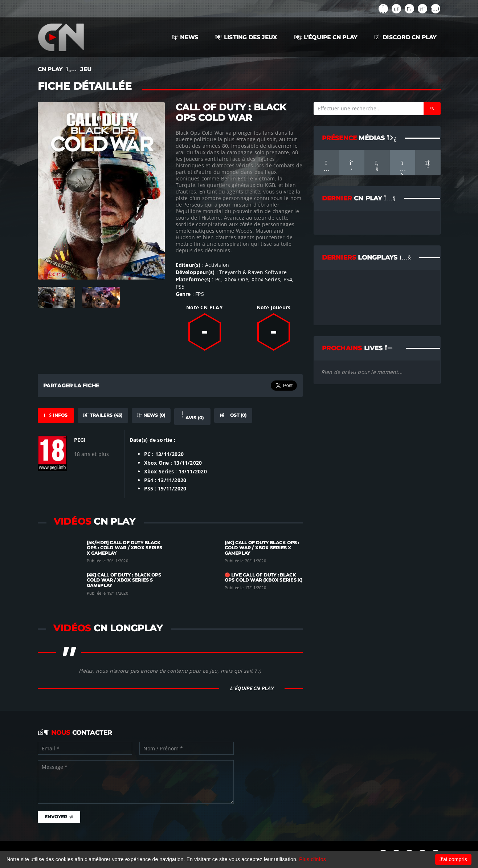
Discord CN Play (405, 37)
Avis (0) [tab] (192, 416)
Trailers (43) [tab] (103, 415)
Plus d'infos (312, 859)
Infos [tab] (56, 415)
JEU (86, 69)
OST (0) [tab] (233, 415)
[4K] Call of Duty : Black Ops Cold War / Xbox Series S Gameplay (124, 580)
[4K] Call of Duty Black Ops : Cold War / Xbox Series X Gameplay (262, 548)
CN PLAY (50, 69)
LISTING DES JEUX (246, 37)
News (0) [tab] (151, 415)
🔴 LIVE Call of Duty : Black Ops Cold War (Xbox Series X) (264, 578)
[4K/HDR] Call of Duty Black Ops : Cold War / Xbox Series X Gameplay (125, 548)
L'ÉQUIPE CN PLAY (326, 37)
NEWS (185, 37)
